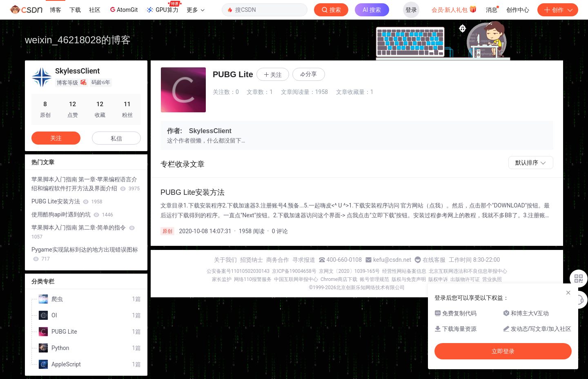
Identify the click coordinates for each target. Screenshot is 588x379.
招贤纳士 (252, 260)
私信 (116, 138)
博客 (56, 10)
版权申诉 (438, 279)
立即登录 (503, 351)
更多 (196, 10)
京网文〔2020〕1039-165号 (350, 271)
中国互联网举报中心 (296, 279)
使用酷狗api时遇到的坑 (72, 214)
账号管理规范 (374, 279)
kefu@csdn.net (392, 260)
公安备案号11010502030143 (238, 271)
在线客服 (434, 260)
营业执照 (492, 279)
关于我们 (225, 260)
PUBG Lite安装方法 (67, 201)
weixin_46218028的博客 (78, 40)
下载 (75, 10)
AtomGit (123, 9)
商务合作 (278, 260)
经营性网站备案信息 (404, 271)
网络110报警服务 (253, 279)
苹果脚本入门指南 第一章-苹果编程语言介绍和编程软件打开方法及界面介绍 (86, 184)
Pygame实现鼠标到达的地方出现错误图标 (85, 254)
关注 (56, 138)
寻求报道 (304, 260)
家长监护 (222, 279)
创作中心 (518, 10)
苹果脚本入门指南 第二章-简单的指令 (83, 232)
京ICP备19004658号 (294, 271)
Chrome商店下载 (339, 279)
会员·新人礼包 (454, 9)
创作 (558, 10)
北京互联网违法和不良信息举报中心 (468, 271)
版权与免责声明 (409, 279)
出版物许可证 (465, 279)
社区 (95, 10)
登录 (411, 10)
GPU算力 (164, 7)
